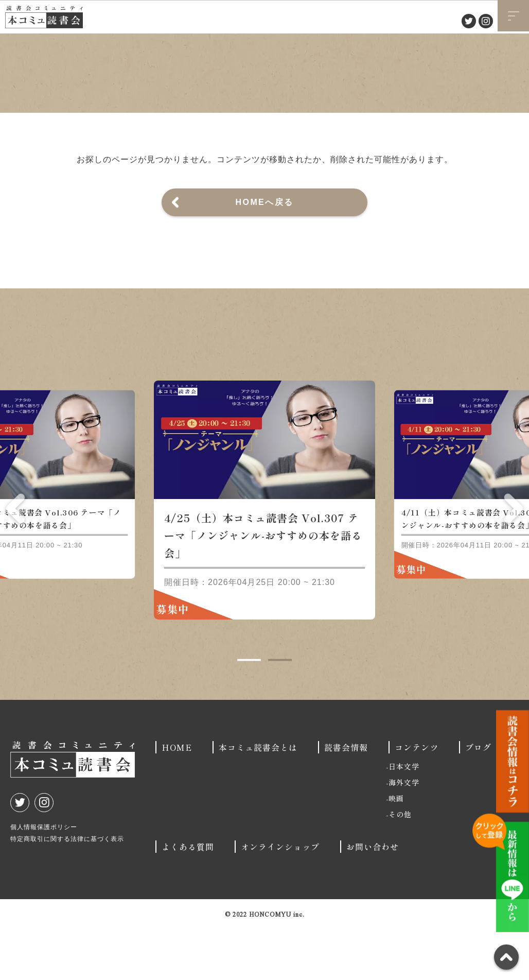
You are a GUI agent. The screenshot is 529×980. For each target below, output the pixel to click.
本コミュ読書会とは (258, 765)
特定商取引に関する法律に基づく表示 (67, 857)
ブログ (478, 765)
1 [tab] (249, 678)
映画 (396, 816)
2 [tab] (280, 678)
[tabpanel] (264, 518)
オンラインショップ (280, 865)
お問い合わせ (373, 865)
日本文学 (404, 784)
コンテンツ (417, 765)
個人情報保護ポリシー (44, 845)
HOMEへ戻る (265, 202)
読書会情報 (346, 765)
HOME (177, 765)
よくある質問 (188, 865)
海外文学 (404, 800)
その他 (400, 832)
